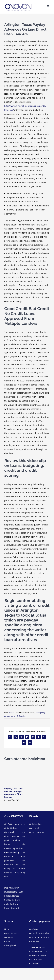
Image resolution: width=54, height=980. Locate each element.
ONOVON (9, 824)
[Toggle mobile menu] (48, 6)
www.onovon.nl (40, 955)
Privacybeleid (11, 945)
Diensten (9, 937)
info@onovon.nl (39, 951)
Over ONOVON (11, 933)
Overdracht (35, 828)
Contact (8, 941)
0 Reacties (21, 716)
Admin (11, 713)
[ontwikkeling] (40, 824)
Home (7, 929)
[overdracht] (40, 830)
